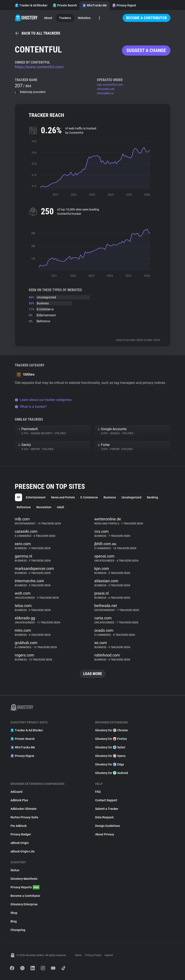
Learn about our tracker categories (43, 400)
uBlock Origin (20, 843)
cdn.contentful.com (110, 85)
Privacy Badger (21, 834)
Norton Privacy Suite (24, 817)
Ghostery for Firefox (111, 739)
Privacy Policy (93, 955)
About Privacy (105, 834)
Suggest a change (146, 50)
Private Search (65, 5)
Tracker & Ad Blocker (31, 5)
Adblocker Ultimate (24, 809)
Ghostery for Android (112, 773)
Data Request (104, 817)
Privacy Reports (25, 887)
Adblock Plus (19, 800)
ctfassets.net (106, 89)
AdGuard (16, 792)
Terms (78, 955)
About (48, 18)
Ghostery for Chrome (112, 730)
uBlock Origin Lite (23, 851)
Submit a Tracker (107, 809)
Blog (14, 921)
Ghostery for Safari (110, 747)
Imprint (109, 955)
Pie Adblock (18, 826)
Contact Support (106, 800)
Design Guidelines (108, 826)
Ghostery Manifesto (24, 879)
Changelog (18, 930)
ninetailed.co (105, 93)
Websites (84, 18)
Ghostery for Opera (110, 756)
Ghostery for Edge (110, 764)
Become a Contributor (147, 18)
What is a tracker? (31, 407)
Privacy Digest (124, 5)
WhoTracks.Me (95, 5)
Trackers (65, 18)
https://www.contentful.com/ (39, 67)
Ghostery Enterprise (24, 904)
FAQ (98, 792)
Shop (14, 913)
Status (15, 870)
